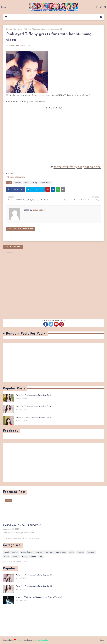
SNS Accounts (61, 552)
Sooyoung (91, 552)
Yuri (41, 557)
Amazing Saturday (11, 552)
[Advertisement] (53, 363)
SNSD (26, 183)
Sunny (6, 557)
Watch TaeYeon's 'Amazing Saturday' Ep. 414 (34, 395)
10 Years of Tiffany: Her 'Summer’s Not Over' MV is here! (39, 597)
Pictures (18, 183)
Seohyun (80, 552)
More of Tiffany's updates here (77, 167)
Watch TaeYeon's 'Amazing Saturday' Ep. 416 (34, 575)
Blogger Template (41, 640)
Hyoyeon (39, 552)
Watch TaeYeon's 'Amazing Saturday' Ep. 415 (34, 406)
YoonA (33, 557)
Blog (21, 640)
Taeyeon (15, 557)
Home (9, 29)
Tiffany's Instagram (16, 177)
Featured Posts (27, 552)
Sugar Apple (14, 45)
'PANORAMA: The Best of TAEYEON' (22, 526)
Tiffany (34, 183)
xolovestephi (17, 29)
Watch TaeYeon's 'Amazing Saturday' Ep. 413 (34, 418)
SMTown (49, 552)
